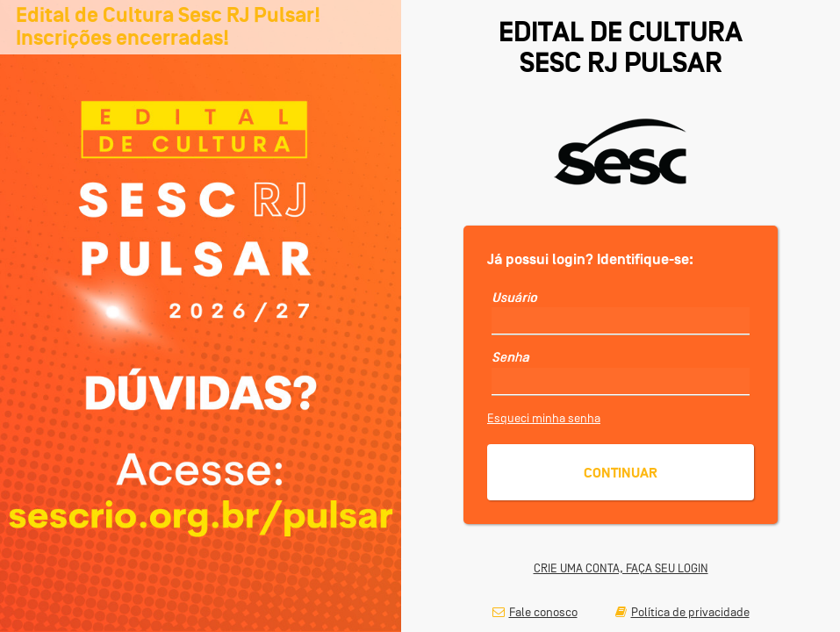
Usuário (514, 298)
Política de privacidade (682, 612)
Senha (510, 357)
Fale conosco (535, 612)
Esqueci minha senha (544, 418)
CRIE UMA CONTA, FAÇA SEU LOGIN (621, 568)
